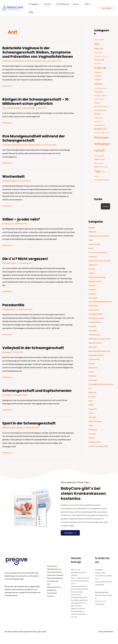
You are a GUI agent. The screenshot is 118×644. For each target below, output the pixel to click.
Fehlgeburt (93, 265)
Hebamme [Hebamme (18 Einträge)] (97, 96)
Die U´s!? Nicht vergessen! (25, 259)
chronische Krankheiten (98, 252)
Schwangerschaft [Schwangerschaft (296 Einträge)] (102, 147)
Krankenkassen (53, 566)
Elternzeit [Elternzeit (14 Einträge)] (105, 56)
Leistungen (93, 330)
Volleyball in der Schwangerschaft (33, 348)
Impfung (92, 294)
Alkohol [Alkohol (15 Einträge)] (96, 40)
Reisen (91, 372)
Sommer (92, 396)
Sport (91, 401)
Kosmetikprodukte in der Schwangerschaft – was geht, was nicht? (79, 603)
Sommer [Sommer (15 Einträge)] (97, 156)
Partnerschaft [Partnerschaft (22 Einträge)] (99, 133)
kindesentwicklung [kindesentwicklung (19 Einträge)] (100, 110)
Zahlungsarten (52, 593)
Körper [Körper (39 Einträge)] (97, 114)
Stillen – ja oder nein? (21, 219)
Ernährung (6, 224)
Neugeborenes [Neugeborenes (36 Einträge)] (100, 129)
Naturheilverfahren (96, 355)
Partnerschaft (94, 359)
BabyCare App (94, 244)
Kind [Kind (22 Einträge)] (106, 107)
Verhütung (93, 430)
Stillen (91, 405)
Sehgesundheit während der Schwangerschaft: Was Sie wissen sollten (80, 589)
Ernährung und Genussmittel (100, 261)
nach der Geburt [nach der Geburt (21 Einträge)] (100, 125)
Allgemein (93, 232)
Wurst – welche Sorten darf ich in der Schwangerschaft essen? (80, 581)
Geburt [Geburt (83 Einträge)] (98, 84)
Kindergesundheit (14, 108)
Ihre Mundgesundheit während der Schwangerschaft (34, 138)
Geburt (91, 273)
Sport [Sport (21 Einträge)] (102, 156)
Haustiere (93, 290)
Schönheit (92, 376)
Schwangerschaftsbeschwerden (15, 145)
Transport (93, 409)
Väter (91, 425)
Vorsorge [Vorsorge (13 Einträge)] (97, 176)
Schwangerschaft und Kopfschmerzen (37, 391)
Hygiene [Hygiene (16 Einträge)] (104, 96)
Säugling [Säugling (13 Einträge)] (105, 167)
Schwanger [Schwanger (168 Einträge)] (102, 137)
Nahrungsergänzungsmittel (99, 351)
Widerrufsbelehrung (54, 590)
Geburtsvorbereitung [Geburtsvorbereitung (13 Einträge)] (100, 88)
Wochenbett (13, 177)
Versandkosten (53, 596)
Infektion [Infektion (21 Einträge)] (97, 103)
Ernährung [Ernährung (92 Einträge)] (100, 68)
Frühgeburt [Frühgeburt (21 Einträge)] (98, 80)
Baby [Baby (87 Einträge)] (97, 44)
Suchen (105, 206)
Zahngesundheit (34, 145)
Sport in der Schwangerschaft (29, 423)
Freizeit (92, 269)
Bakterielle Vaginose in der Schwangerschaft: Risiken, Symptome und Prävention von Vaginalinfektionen (38, 52)
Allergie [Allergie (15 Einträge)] (102, 40)
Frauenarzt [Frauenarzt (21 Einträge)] (98, 76)
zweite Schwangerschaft (98, 446)
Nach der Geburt (95, 343)
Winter (91, 438)
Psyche (91, 363)
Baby (4, 108)
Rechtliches (93, 368)
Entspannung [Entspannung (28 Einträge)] (99, 60)
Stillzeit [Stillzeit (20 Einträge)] (102, 159)
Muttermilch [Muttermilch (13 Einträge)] (98, 122)
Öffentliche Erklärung (55, 569)
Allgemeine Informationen (13, 427)
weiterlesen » (7, 86)
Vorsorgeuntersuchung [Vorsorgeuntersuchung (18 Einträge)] (102, 180)
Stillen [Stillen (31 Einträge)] (97, 159)
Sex (90, 388)
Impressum (51, 599)
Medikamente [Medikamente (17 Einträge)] (99, 118)
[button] (39, 4)
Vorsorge (92, 434)
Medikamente (94, 335)
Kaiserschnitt (94, 310)
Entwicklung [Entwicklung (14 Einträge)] (98, 64)
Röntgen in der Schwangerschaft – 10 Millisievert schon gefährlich (35, 102)
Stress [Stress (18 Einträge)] (96, 163)
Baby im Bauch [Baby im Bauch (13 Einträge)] (98, 53)
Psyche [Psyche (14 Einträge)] (107, 133)
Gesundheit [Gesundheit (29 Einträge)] (99, 92)
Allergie (92, 228)
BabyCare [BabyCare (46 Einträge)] (99, 48)
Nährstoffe (93, 347)
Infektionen (7, 61)
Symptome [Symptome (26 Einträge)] (98, 167)
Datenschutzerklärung (55, 572)
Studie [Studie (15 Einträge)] (101, 163)
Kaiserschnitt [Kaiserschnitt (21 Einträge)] (99, 107)
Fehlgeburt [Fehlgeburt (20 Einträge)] (98, 72)
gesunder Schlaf (95, 281)
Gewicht (92, 285)
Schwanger (7, 352)
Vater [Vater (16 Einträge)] (104, 172)
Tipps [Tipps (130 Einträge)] (98, 171)
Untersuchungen (40, 61)
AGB (49, 587)
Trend (91, 413)
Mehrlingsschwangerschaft (99, 339)
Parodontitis (13, 305)
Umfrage (92, 417)
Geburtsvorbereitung (97, 277)
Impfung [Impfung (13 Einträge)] (102, 99)
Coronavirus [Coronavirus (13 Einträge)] (98, 56)
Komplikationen (18, 61)
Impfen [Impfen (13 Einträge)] (96, 99)
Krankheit (93, 326)
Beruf (91, 248)
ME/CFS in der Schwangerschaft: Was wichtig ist (78, 572)
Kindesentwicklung (96, 318)
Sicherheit (29, 61)
